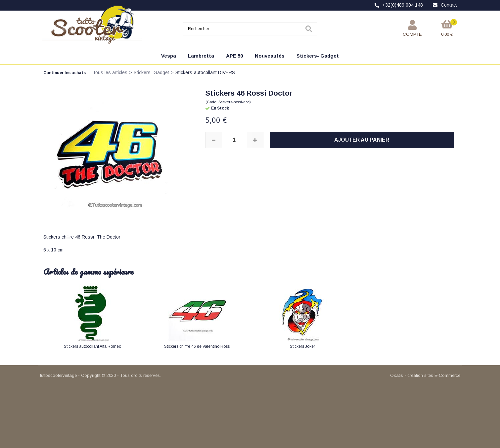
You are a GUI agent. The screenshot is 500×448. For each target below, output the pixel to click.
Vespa (169, 56)
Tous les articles (110, 72)
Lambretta (201, 56)
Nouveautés (270, 56)
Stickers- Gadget (318, 56)
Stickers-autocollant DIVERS (205, 72)
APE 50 (234, 56)
